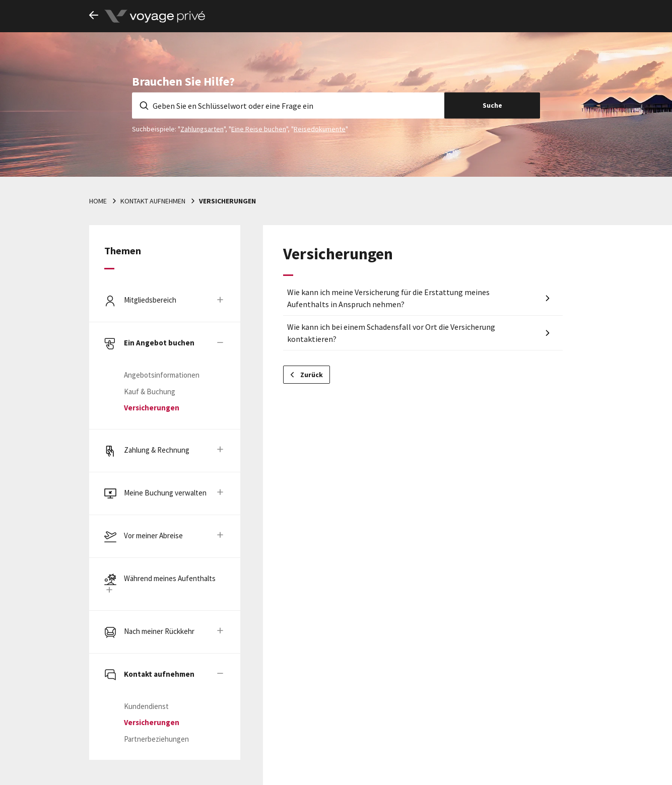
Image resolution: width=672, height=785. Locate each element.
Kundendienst (146, 706)
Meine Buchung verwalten (165, 493)
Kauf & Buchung (150, 391)
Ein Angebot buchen (159, 343)
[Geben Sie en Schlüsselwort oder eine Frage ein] (288, 105)
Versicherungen (227, 201)
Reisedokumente (320, 128)
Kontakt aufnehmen (153, 201)
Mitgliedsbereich (150, 300)
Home (98, 201)
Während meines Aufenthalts (170, 578)
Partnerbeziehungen (156, 739)
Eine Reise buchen (259, 128)
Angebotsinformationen (162, 375)
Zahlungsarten (202, 128)
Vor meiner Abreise (153, 536)
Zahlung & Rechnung (157, 450)
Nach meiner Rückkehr (159, 631)
